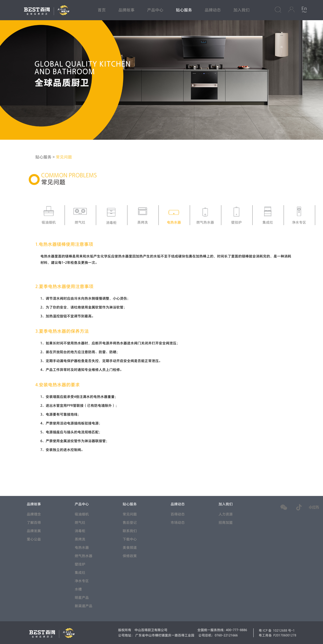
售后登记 (130, 523)
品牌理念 (34, 514)
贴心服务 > (46, 157)
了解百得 (34, 523)
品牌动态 (213, 10)
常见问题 (64, 157)
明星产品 (82, 598)
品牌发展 (34, 531)
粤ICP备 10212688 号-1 (277, 630)
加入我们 (241, 10)
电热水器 (82, 548)
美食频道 (130, 548)
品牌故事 (126, 10)
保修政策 (130, 556)
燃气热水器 (84, 556)
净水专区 (82, 581)
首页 (102, 10)
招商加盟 (226, 523)
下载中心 (130, 539)
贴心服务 (184, 10)
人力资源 (226, 514)
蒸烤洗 (80, 539)
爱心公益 (34, 539)
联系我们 (130, 531)
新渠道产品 (84, 606)
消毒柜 (80, 531)
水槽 (78, 589)
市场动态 (178, 523)
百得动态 (178, 514)
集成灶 (80, 573)
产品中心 (155, 10)
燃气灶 (80, 523)
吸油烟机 (82, 514)
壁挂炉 (80, 564)
